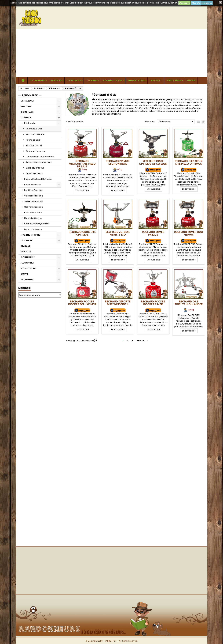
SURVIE (191, 80)
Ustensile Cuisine (33, 218)
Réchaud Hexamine (36, 151)
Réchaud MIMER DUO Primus (189, 233)
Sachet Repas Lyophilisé (37, 224)
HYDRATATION (136, 80)
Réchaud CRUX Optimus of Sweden (153, 162)
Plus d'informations (202, 3)
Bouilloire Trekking (34, 190)
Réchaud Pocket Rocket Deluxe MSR (82, 303)
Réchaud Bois (33, 140)
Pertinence (176, 122)
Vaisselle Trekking (34, 196)
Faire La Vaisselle (33, 229)
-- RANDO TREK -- (30, 95)
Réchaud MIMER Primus (153, 233)
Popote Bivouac (32, 185)
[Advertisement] (112, 53)
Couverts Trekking (34, 207)
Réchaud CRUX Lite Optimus (82, 233)
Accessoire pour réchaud (39, 162)
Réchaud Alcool (34, 145)
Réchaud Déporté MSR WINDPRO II (118, 303)
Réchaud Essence (35, 134)
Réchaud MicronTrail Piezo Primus (82, 164)
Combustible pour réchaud (40, 157)
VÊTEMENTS (27, 280)
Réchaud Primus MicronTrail (118, 162)
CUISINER (92, 80)
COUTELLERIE (28, 257)
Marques (24, 288)
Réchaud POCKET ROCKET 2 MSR (153, 303)
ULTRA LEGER (38, 80)
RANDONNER (174, 80)
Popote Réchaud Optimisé (38, 179)
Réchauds (29, 123)
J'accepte (184, 3)
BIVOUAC (156, 80)
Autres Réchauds (35, 173)
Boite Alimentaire (33, 213)
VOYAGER (26, 252)
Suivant (143, 341)
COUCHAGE (74, 80)
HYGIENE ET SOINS (113, 80)
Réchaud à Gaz (34, 129)
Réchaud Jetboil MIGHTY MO (118, 233)
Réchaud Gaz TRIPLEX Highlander (189, 303)
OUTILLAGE (27, 240)
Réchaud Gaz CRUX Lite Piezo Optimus (189, 162)
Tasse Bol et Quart (34, 201)
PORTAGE (56, 80)
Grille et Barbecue (35, 168)
